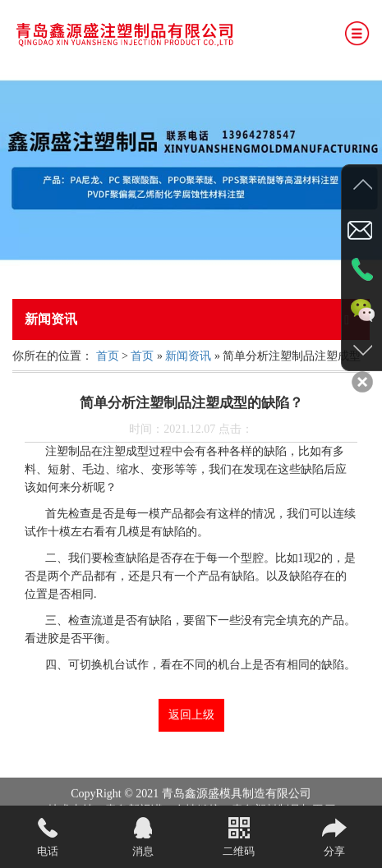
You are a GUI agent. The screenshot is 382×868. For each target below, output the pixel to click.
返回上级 (191, 715)
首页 (108, 356)
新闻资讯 (188, 356)
